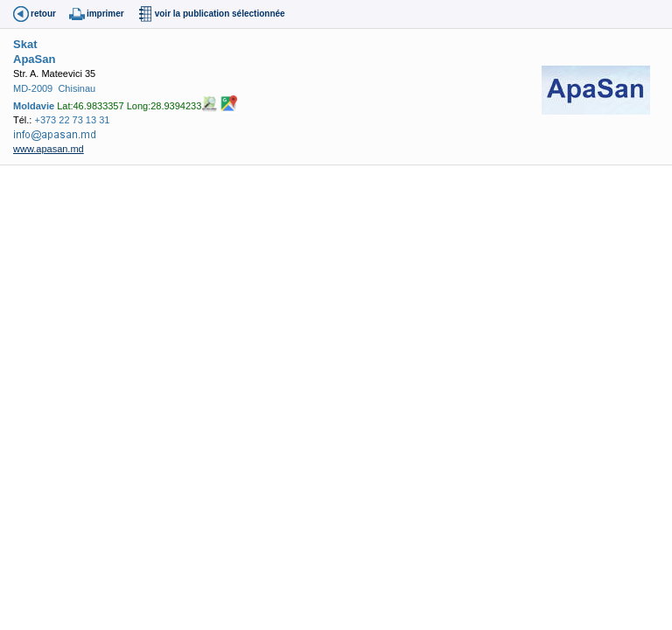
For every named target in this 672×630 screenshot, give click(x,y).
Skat (25, 44)
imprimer (105, 14)
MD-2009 (33, 88)
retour (43, 14)
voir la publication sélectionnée (220, 14)
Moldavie (34, 106)
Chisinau (77, 88)
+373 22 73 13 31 (72, 120)
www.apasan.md (49, 149)
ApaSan (34, 59)
